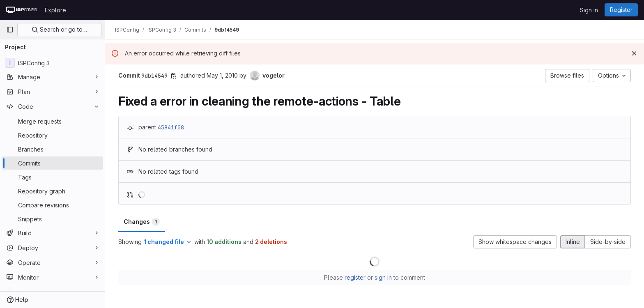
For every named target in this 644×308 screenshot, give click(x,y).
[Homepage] (21, 10)
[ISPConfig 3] (52, 63)
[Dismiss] (634, 53)
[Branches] (52, 149)
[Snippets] (52, 219)
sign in (383, 277)
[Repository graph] (52, 191)
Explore (55, 10)
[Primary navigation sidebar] (10, 30)
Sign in (589, 10)
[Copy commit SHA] (174, 76)
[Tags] (52, 177)
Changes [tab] (142, 222)
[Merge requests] (52, 121)
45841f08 (171, 127)
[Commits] (52, 163)
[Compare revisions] (52, 205)
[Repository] (52, 135)
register (355, 277)
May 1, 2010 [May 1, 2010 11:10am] (222, 75)
